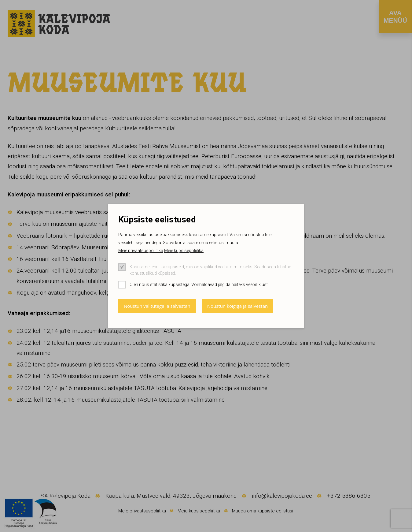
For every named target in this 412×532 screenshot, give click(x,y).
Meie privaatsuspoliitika (141, 251)
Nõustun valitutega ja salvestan (157, 306)
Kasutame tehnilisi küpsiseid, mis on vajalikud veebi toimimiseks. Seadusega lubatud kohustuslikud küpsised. (210, 270)
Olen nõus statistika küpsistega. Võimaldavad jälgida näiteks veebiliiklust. (199, 285)
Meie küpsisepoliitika (184, 251)
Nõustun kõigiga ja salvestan (238, 306)
